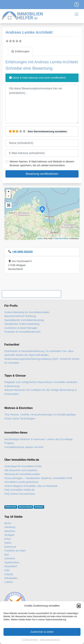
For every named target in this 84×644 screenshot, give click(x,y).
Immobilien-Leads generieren (21, 482)
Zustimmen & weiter (42, 640)
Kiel (7, 555)
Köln (7, 570)
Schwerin (10, 558)
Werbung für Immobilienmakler (22, 474)
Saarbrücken (12, 562)
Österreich (11, 507)
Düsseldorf (11, 566)
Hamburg (10, 527)
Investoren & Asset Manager (21, 328)
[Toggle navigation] (77, 5)
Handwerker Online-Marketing (22, 324)
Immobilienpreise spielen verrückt (24, 447)
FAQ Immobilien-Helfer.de (19, 490)
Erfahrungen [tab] (20, 51)
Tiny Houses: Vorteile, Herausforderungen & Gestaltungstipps (40, 414)
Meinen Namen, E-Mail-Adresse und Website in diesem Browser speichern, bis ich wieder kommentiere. (42, 163)
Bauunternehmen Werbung (20, 316)
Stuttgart (9, 535)
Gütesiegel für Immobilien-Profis (23, 466)
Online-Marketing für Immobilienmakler (27, 312)
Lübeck (9, 582)
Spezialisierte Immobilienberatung (24, 320)
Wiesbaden (11, 578)
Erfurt (8, 539)
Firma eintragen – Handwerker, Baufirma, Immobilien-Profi (38, 478)
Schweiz (39, 507)
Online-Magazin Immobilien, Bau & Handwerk (31, 486)
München (10, 531)
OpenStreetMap (61, 238)
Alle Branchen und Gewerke (21, 470)
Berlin (8, 523)
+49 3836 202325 (22, 252)
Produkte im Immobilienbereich (22, 332)
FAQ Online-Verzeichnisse (20, 494)
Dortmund (10, 547)
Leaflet (40, 238)
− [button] (9, 196)
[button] (79, 614)
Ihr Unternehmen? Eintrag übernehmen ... (31, 294)
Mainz (8, 543)
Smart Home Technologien (20, 418)
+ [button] (9, 192)
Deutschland (25, 507)
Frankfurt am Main (15, 551)
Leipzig (9, 574)
